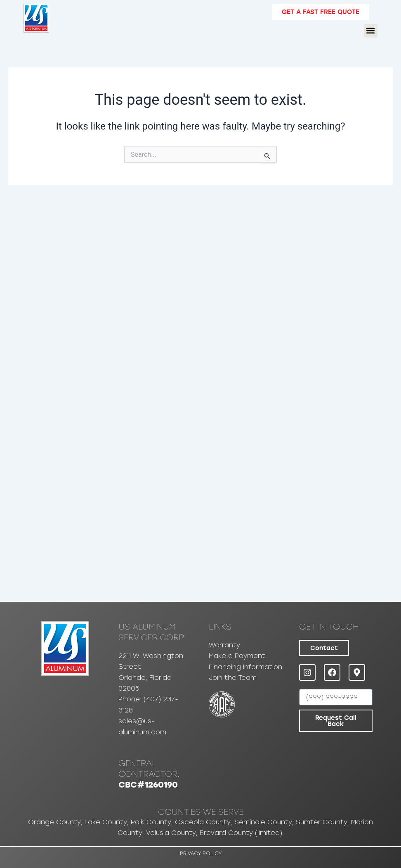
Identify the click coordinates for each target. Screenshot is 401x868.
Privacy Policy (201, 854)
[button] (371, 31)
